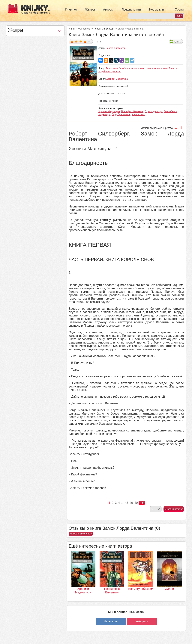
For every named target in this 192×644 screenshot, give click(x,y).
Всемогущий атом (141, 589)
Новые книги (158, 9)
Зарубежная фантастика (132, 68)
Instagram (142, 621)
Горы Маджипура (154, 111)
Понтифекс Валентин (132, 111)
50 (136, 503)
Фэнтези (173, 68)
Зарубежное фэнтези (109, 72)
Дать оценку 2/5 (76, 41)
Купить (177, 42)
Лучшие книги (131, 9)
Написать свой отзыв (81, 534)
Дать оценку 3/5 (81, 41)
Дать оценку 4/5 (85, 41)
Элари (170, 589)
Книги (72, 29)
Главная (71, 9)
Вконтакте (111, 621)
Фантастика (84, 29)
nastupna (142, 503)
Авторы (108, 9)
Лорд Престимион (121, 114)
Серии (179, 9)
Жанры (90, 9)
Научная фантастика (157, 68)
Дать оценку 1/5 (72, 41)
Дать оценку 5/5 (89, 41)
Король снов (138, 114)
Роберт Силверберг (104, 29)
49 (131, 503)
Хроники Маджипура (117, 79)
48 (126, 503)
